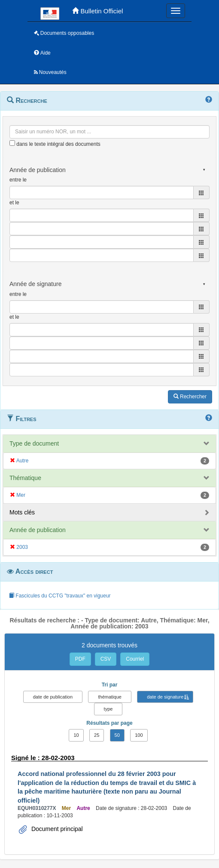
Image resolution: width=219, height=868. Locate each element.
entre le (18, 180)
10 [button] (76, 735)
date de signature (165, 697)
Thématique (25, 478)
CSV (106, 659)
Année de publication (38, 530)
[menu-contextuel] (12, 143)
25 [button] (97, 735)
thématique (109, 697)
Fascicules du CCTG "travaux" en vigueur (60, 596)
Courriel (135, 659)
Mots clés (22, 512)
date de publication (53, 697)
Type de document (34, 443)
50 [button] (117, 735)
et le (14, 203)
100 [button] (139, 735)
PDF (80, 659)
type (108, 709)
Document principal (56, 829)
